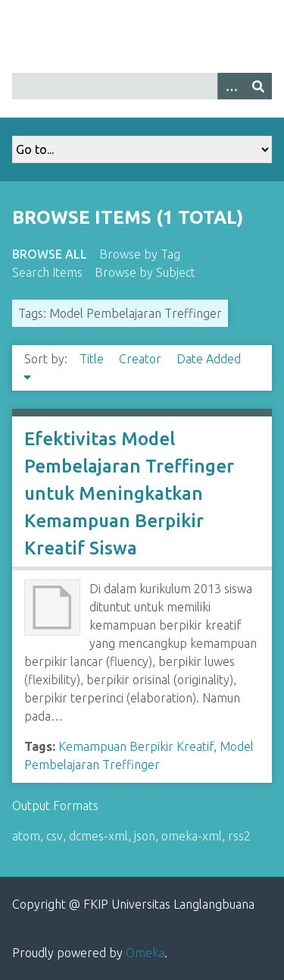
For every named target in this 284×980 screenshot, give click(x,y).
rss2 (239, 836)
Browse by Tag (140, 254)
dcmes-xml (98, 836)
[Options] (231, 86)
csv (55, 836)
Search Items (47, 272)
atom (26, 836)
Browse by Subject (145, 272)
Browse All (50, 254)
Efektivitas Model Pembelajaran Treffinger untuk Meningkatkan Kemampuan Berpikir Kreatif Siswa (129, 493)
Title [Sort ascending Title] (93, 359)
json (145, 836)
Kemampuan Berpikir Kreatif (136, 746)
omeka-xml (192, 836)
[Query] (142, 86)
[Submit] (258, 86)
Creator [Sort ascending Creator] (142, 359)
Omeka (145, 953)
